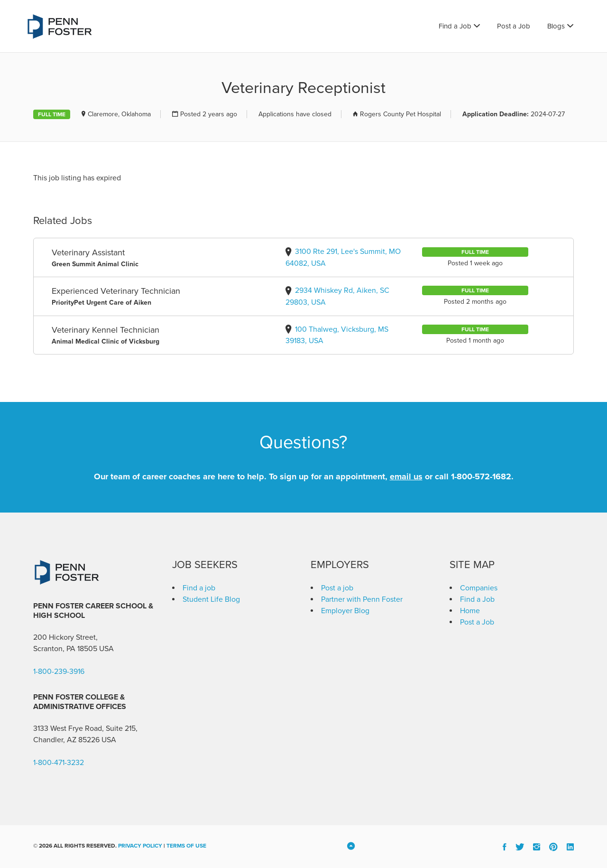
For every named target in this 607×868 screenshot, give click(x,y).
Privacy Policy (140, 846)
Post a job (337, 588)
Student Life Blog (211, 599)
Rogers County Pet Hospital (400, 114)
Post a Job (514, 26)
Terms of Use (186, 846)
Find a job (199, 588)
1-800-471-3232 (59, 763)
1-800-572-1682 (481, 476)
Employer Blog (345, 611)
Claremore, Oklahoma (119, 114)
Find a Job (455, 26)
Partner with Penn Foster (362, 599)
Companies (479, 588)
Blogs (556, 26)
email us (406, 476)
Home (470, 611)
